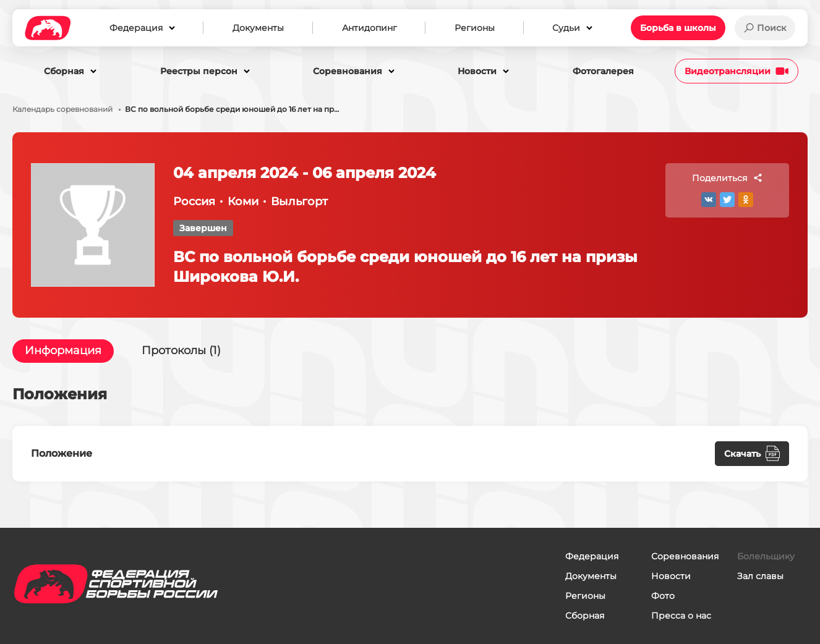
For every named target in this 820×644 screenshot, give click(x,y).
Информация (63, 351)
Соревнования (685, 556)
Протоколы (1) (181, 351)
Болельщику (766, 556)
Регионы (585, 596)
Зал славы (760, 576)
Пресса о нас (681, 616)
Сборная (585, 616)
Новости (671, 576)
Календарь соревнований (62, 109)
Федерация (592, 556)
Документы (591, 576)
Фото (663, 596)
